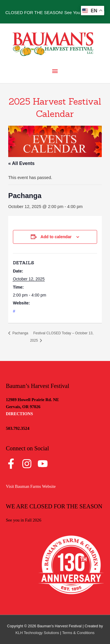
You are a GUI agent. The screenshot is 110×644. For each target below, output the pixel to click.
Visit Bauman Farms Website (31, 486)
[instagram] (29, 464)
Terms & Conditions (78, 633)
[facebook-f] (13, 464)
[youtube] (44, 464)
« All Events (21, 163)
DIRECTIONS (19, 414)
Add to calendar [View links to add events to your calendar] (56, 237)
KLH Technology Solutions (37, 633)
